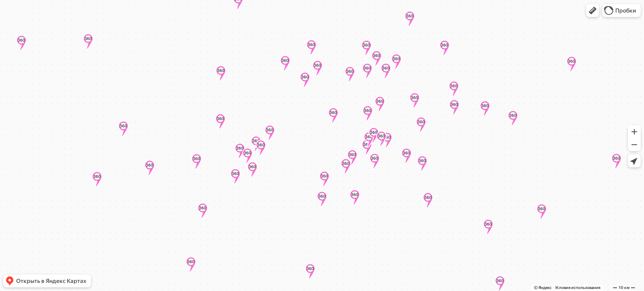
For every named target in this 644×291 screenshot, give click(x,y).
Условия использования (578, 288)
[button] (593, 11)
